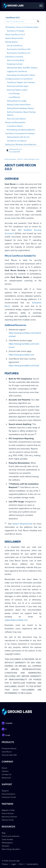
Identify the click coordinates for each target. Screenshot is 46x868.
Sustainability (32, 864)
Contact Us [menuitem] (7, 774)
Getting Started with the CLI (18, 137)
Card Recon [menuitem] (7, 752)
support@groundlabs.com (16, 620)
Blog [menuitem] (4, 833)
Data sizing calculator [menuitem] (11, 849)
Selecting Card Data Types (18, 86)
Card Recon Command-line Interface (20, 134)
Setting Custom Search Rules (19, 105)
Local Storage (14, 93)
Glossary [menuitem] (6, 846)
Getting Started (11, 42)
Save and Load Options (16, 119)
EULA (21, 864)
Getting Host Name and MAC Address (22, 68)
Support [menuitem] (5, 791)
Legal (13, 864)
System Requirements (14, 38)
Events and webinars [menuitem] (11, 836)
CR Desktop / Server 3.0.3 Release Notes (22, 27)
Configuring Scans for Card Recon (19, 79)
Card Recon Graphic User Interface (21, 82)
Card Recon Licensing (14, 57)
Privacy (5, 864)
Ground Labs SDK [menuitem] (9, 755)
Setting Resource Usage (17, 101)
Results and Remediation (15, 122)
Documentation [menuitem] (8, 794)
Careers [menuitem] (5, 771)
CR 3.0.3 (20, 159)
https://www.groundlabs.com (21, 355)
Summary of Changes (16, 31)
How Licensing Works (16, 60)
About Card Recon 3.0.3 (15, 35)
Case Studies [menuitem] (7, 839)
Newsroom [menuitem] (6, 778)
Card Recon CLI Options (17, 141)
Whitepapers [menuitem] (7, 843)
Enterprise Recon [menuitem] (9, 748)
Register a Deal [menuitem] (8, 810)
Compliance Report (15, 126)
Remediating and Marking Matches (21, 130)
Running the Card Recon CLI (19, 53)
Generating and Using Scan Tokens (21, 75)
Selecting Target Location (17, 90)
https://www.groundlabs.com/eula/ (24, 366)
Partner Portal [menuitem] (8, 820)
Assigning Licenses (15, 64)
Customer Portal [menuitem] (9, 797)
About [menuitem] (4, 768)
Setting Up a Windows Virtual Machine (21, 145)
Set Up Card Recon (15, 46)
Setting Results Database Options (21, 108)
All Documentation (10, 159)
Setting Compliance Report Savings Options (21, 114)
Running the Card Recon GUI (19, 49)
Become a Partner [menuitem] (9, 817)
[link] (14, 5)
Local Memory (14, 97)
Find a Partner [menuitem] (8, 813)
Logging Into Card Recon (17, 71)
